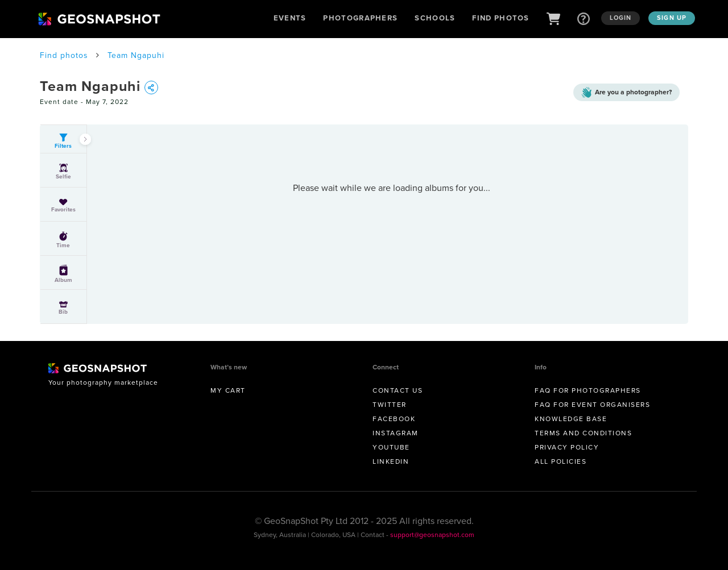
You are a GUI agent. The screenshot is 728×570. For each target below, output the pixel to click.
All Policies (561, 461)
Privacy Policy (567, 447)
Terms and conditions (583, 433)
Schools (435, 18)
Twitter (390, 405)
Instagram (396, 433)
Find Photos (500, 18)
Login (621, 18)
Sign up (672, 18)
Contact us (398, 390)
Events (290, 18)
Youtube (391, 447)
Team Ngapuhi (136, 55)
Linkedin (391, 461)
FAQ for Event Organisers (592, 405)
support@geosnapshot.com (432, 535)
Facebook (394, 419)
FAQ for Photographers (588, 390)
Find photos (64, 55)
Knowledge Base (571, 419)
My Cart (228, 390)
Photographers (360, 18)
